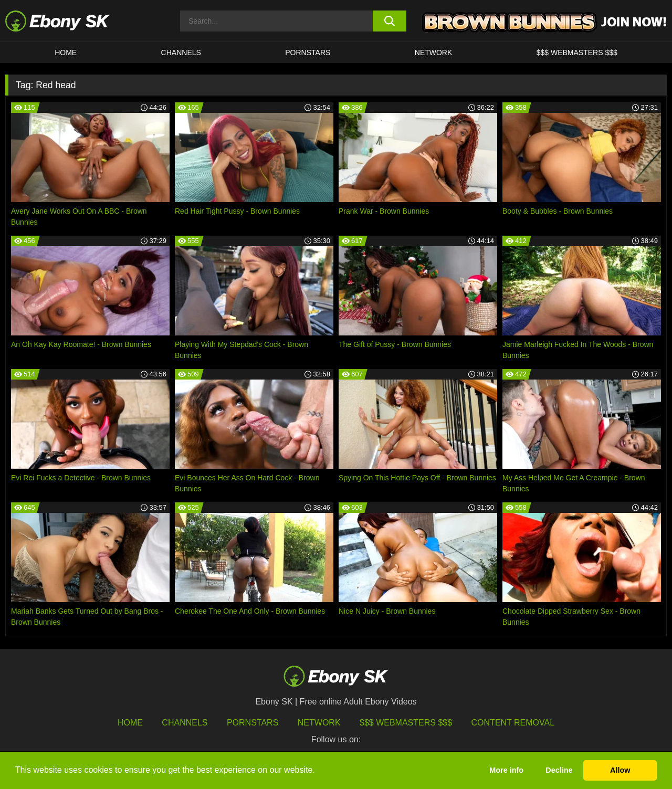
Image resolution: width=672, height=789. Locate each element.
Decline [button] (559, 770)
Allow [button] (620, 770)
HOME (66, 52)
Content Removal (513, 723)
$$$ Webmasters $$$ (577, 52)
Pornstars (308, 52)
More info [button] (506, 770)
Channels (181, 52)
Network (434, 52)
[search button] (390, 21)
